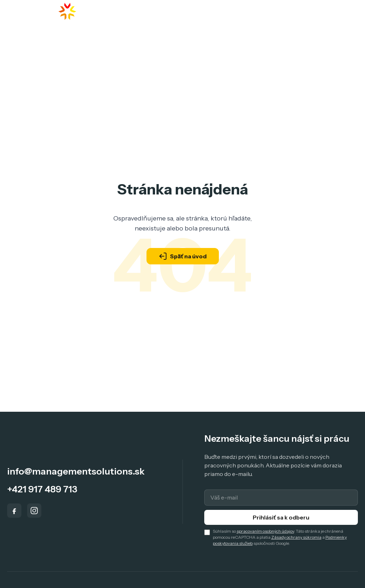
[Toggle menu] (345, 12)
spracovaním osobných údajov (265, 531)
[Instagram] (34, 511)
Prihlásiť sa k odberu (281, 517)
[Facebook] (14, 511)
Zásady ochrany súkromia (296, 537)
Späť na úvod (183, 256)
